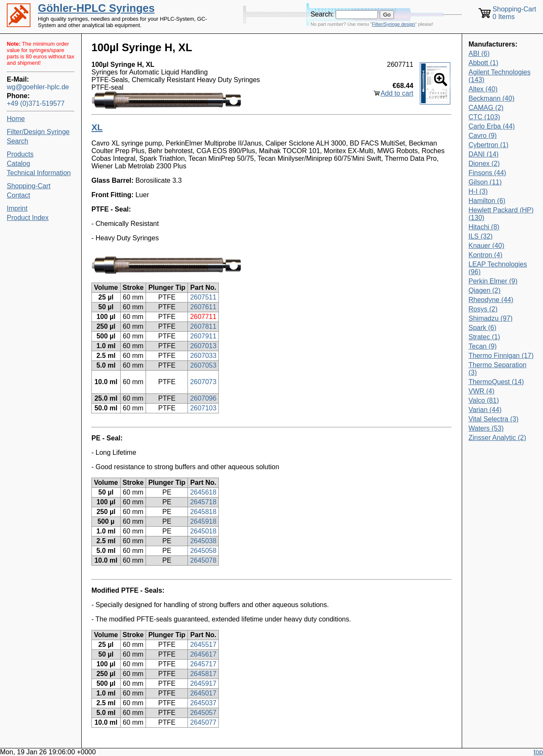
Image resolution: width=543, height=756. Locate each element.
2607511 (203, 297)
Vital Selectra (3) (493, 419)
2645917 (203, 683)
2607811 (203, 326)
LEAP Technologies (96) (498, 268)
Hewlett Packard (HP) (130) (501, 214)
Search (18, 141)
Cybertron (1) (488, 145)
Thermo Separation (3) (498, 369)
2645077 (203, 722)
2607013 (203, 346)
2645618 (203, 492)
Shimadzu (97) (491, 318)
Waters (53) (486, 428)
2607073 (203, 382)
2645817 (203, 674)
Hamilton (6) (487, 201)
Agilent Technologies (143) (499, 76)
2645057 (203, 713)
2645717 (203, 664)
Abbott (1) (483, 63)
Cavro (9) (483, 136)
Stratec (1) (484, 337)
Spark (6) (482, 328)
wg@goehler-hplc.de (38, 87)
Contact (18, 195)
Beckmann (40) (492, 98)
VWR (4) (481, 391)
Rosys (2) (483, 309)
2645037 (203, 703)
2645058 (203, 551)
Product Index (28, 218)
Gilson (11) (485, 182)
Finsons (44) (487, 173)
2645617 (203, 654)
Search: (322, 14)
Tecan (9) (483, 346)
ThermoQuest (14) (496, 382)
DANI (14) (484, 154)
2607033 (203, 356)
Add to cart (397, 93)
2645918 (203, 521)
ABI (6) (479, 54)
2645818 (203, 512)
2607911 (203, 336)
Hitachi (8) (484, 227)
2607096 (203, 398)
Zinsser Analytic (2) (497, 438)
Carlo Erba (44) (492, 126)
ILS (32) (481, 236)
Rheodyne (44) (491, 300)
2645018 (203, 531)
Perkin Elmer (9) (493, 281)
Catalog (18, 164)
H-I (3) (478, 191)
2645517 (203, 645)
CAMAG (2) (486, 108)
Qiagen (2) (485, 290)
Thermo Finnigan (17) (501, 356)
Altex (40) (483, 89)
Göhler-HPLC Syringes (96, 8)
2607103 (203, 408)
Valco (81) (484, 400)
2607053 (203, 365)
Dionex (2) (484, 164)
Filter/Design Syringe (38, 132)
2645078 (203, 560)
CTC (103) (484, 117)
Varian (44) (485, 410)
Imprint (17, 208)
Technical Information (39, 173)
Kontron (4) (485, 255)
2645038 (203, 541)
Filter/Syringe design (394, 24)
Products (20, 154)
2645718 (203, 502)
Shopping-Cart (29, 186)
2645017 (203, 693)
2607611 (203, 307)
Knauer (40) (486, 246)
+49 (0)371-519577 (36, 103)
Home (16, 119)
